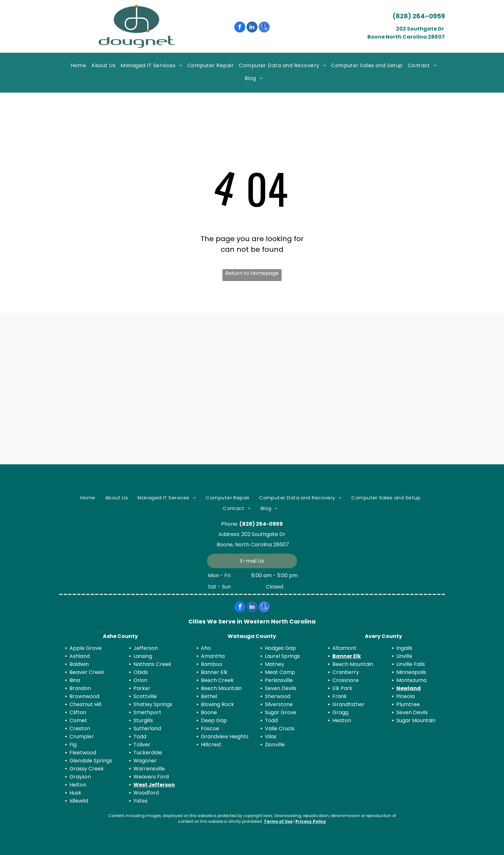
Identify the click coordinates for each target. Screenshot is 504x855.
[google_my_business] (264, 28)
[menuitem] (79, 66)
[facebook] (240, 28)
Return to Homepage (252, 273)
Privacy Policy (311, 821)
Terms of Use (278, 821)
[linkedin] (252, 28)
